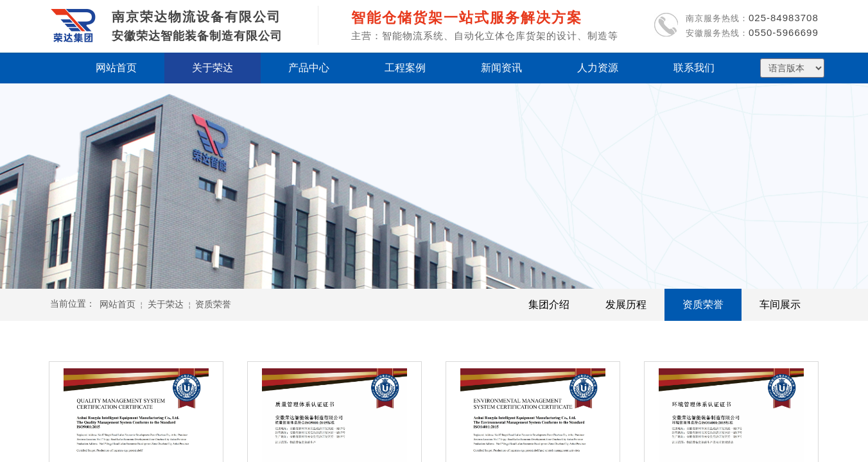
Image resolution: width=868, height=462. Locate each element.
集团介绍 (549, 304)
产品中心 (309, 68)
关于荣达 (166, 304)
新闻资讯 (501, 68)
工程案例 (405, 68)
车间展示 (780, 304)
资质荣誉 (703, 304)
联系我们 (694, 68)
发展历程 (626, 304)
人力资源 (598, 68)
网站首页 (117, 304)
